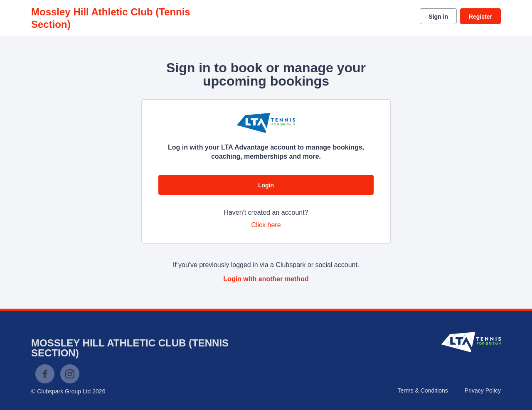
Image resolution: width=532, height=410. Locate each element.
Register (480, 17)
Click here (266, 225)
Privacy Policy (483, 390)
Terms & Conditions (422, 390)
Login (266, 185)
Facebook (45, 374)
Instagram (70, 374)
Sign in (438, 17)
